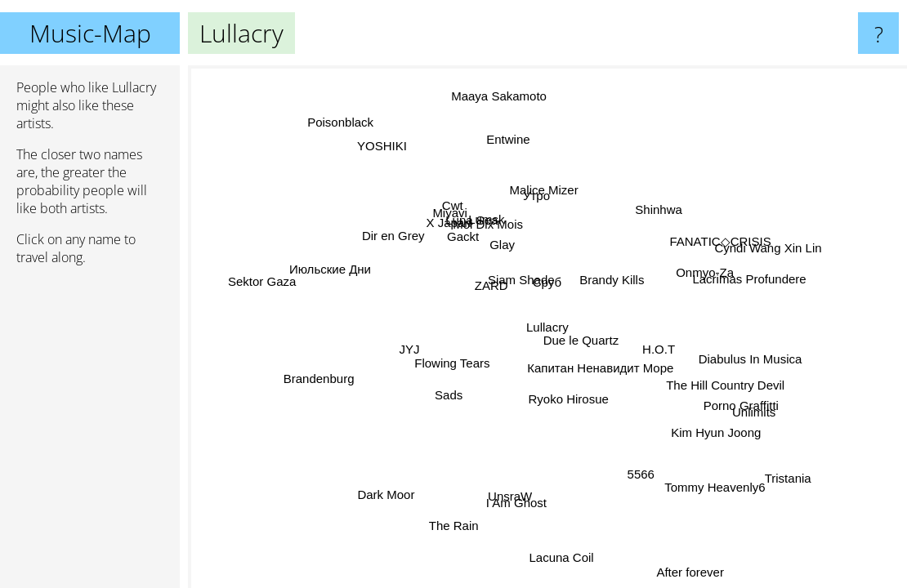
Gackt (462, 240)
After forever (693, 569)
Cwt (453, 205)
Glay (514, 247)
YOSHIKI (389, 146)
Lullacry (547, 327)
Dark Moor (381, 493)
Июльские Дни (331, 269)
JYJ (404, 342)
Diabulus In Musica (748, 357)
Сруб (550, 282)
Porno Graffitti (745, 407)
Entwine (513, 138)
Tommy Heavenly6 (714, 488)
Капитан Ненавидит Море (600, 369)
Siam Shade (523, 282)
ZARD (494, 289)
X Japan (452, 223)
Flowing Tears (452, 362)
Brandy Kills (614, 281)
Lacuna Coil (553, 557)
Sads (452, 398)
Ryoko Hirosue (561, 401)
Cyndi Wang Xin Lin (759, 236)
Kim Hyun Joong (712, 434)
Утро (545, 197)
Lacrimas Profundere (747, 276)
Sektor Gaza (264, 273)
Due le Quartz (584, 343)
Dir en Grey (396, 238)
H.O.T (662, 348)
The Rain (452, 528)
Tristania (793, 472)
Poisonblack (340, 125)
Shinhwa (646, 202)
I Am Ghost (516, 500)
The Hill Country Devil (725, 383)
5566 (628, 477)
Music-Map (90, 33)
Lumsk (485, 218)
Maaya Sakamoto (493, 97)
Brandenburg (322, 383)
